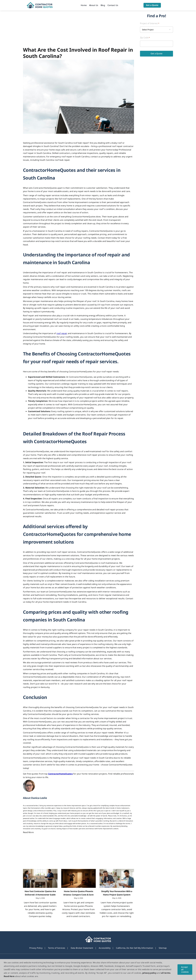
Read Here (9, 976)
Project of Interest (150, 23)
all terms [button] (166, 973)
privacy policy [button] (149, 973)
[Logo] (40, 3)
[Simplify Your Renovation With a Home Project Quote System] (117, 878)
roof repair (62, 333)
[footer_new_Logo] (98, 937)
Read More (28, 832)
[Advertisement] (78, 29)
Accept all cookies (185, 969)
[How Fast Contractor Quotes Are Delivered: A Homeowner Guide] (40, 878)
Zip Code (145, 38)
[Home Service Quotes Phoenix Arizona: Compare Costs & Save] (78, 878)
